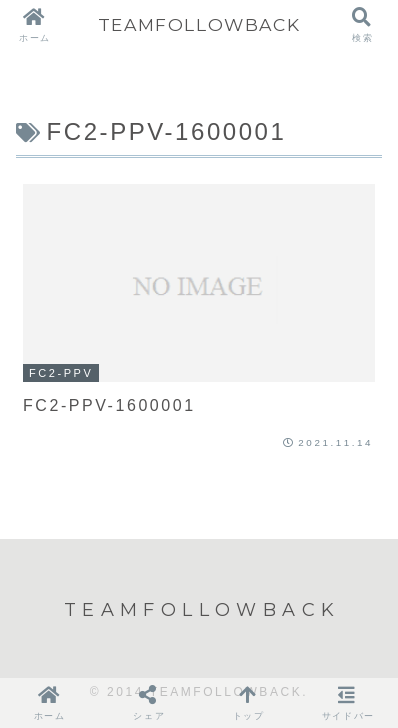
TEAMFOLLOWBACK (199, 24)
